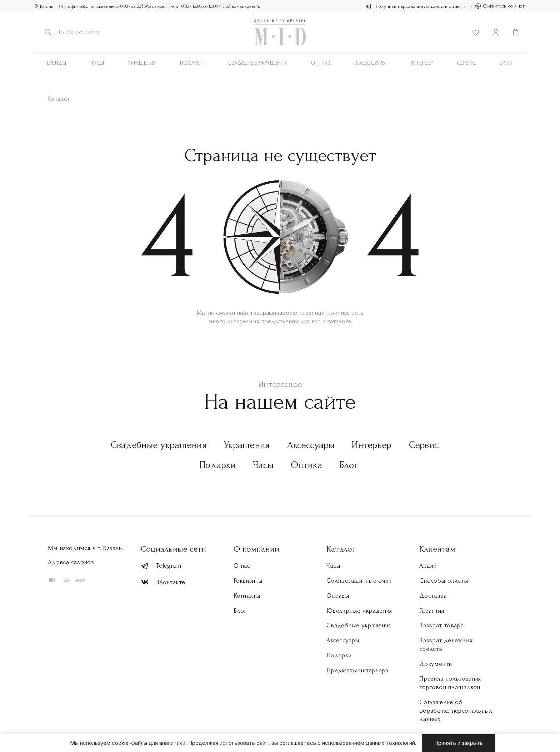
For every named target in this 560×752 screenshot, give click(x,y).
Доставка (433, 596)
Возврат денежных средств (446, 645)
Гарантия (432, 611)
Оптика (321, 63)
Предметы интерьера (357, 670)
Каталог (341, 549)
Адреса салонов (71, 562)
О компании (256, 549)
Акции (428, 566)
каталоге (339, 321)
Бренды (57, 63)
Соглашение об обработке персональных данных (456, 711)
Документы (436, 664)
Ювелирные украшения (359, 611)
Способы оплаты (444, 581)
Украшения (142, 63)
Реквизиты (248, 581)
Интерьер (421, 63)
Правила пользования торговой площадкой (450, 683)
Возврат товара (441, 625)
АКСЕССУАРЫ (370, 63)
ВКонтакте (163, 582)
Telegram (161, 566)
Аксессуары (311, 445)
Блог (506, 63)
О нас (242, 566)
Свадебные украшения (257, 63)
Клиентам (437, 549)
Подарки (192, 63)
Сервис (466, 63)
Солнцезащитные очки (359, 581)
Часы (97, 63)
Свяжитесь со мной (500, 6)
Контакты (247, 596)
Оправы (338, 596)
